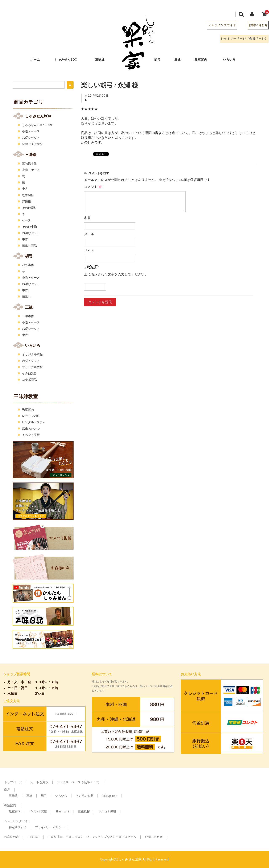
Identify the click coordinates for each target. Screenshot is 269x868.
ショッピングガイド (219, 26)
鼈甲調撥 (28, 195)
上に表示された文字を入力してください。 (116, 274)
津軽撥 (26, 202)
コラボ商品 (29, 380)
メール (89, 234)
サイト (89, 251)
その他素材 (29, 208)
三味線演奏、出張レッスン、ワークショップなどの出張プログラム (92, 837)
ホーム (39, 61)
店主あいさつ (31, 429)
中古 (25, 189)
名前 (87, 218)
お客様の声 (12, 837)
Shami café (62, 812)
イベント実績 (31, 435)
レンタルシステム (34, 422)
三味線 (103, 61)
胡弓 (161, 61)
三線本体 (28, 316)
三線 (181, 61)
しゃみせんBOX (69, 61)
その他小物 (29, 227)
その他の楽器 (84, 796)
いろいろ (233, 61)
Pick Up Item (109, 796)
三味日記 (33, 837)
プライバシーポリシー (50, 827)
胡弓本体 (28, 265)
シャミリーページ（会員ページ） (241, 40)
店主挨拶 (84, 812)
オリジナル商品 (32, 355)
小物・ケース (31, 132)
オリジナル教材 (32, 367)
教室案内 (204, 61)
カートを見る (39, 782)
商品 (7, 790)
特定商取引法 (18, 827)
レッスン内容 (31, 416)
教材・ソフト (31, 361)
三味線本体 (29, 164)
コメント (93, 187)
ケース (26, 221)
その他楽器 (29, 374)
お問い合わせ (255, 26)
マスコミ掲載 (107, 812)
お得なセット (31, 138)
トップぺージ (13, 782)
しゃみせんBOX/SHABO (38, 125)
